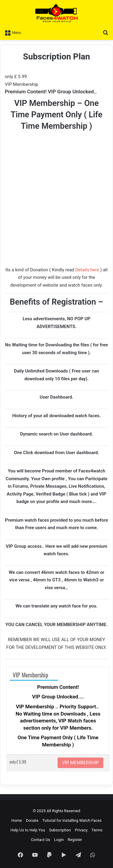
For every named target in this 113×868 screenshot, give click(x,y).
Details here (87, 270)
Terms (97, 830)
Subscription (60, 830)
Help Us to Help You (28, 830)
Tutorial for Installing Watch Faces (72, 820)
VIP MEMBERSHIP (80, 763)
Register (75, 840)
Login (59, 840)
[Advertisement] (56, 208)
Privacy (81, 830)
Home (17, 820)
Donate (32, 820)
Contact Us (41, 840)
